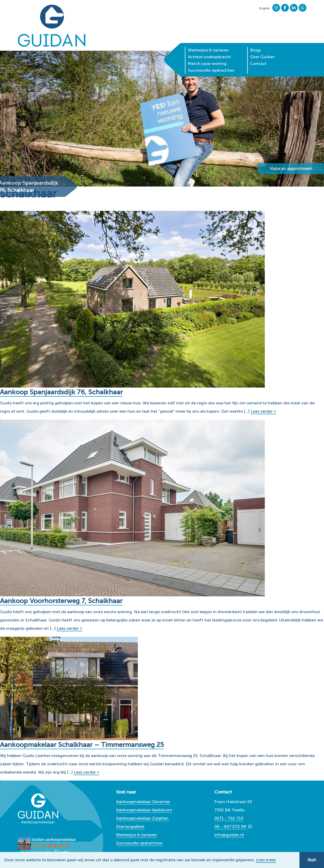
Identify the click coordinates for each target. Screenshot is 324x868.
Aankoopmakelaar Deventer (143, 802)
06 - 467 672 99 (230, 826)
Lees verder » (263, 411)
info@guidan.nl (229, 835)
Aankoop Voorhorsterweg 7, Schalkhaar (62, 601)
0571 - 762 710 (229, 818)
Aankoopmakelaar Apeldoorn (144, 810)
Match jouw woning (207, 54)
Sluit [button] (312, 860)
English (264, 8)
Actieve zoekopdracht (209, 48)
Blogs (255, 41)
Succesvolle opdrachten (211, 61)
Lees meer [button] (266, 860)
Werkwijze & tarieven (208, 41)
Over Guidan (262, 48)
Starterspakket (130, 826)
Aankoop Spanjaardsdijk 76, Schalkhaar (62, 392)
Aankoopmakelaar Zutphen (142, 818)
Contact (258, 54)
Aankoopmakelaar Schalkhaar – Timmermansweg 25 (82, 745)
